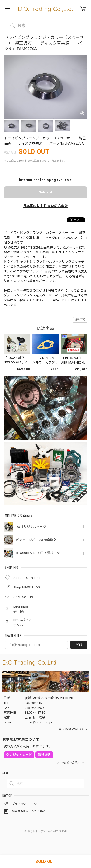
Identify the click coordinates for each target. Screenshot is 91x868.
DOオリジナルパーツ (31, 527)
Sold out (46, 192)
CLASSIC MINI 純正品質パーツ (38, 553)
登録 (79, 645)
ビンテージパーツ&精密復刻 (36, 540)
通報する (80, 320)
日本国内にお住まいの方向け (46, 206)
